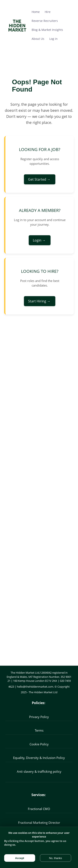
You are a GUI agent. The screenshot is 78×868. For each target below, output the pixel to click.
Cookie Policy (39, 744)
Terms (39, 730)
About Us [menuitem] (38, 39)
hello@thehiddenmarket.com (35, 687)
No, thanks (56, 858)
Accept (20, 858)
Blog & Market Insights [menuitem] (47, 30)
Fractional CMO (39, 809)
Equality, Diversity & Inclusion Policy (39, 758)
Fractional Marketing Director (39, 823)
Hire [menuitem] (48, 12)
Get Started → (40, 179)
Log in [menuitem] (53, 39)
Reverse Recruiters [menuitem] (45, 21)
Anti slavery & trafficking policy (39, 771)
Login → (40, 240)
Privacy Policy (39, 717)
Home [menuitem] (36, 12)
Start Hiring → (40, 301)
